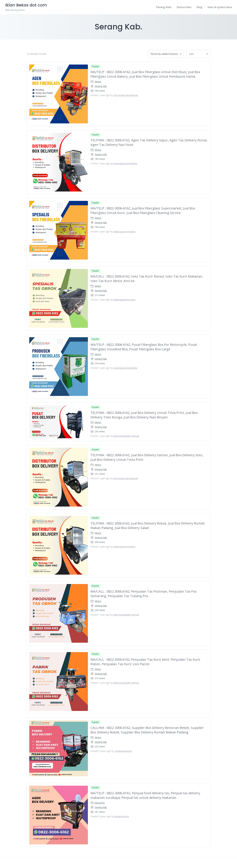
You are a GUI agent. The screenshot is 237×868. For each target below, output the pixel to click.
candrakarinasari (123, 751)
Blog (199, 7)
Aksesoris (100, 803)
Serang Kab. (101, 86)
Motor (98, 82)
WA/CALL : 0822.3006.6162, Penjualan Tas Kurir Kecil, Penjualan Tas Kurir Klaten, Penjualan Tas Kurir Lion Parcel (145, 662)
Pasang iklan (164, 7)
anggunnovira (122, 816)
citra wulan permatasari (126, 95)
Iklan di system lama (220, 7)
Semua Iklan (184, 7)
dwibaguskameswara (124, 232)
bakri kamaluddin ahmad (126, 436)
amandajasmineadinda (125, 163)
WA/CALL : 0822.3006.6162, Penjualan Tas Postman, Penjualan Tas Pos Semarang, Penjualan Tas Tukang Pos (144, 594)
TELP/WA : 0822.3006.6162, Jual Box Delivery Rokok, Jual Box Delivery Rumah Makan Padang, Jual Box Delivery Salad (148, 526)
